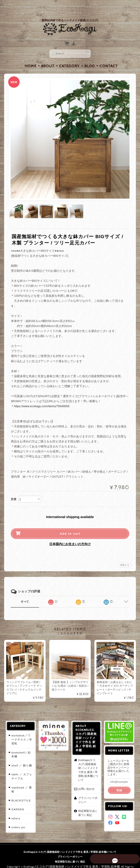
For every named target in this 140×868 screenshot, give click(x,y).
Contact (109, 57)
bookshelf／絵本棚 (21, 746)
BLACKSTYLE (21, 792)
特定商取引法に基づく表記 (88, 804)
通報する (125, 556)
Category (69, 57)
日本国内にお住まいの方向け (70, 535)
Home (31, 57)
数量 (14, 490)
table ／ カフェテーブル (22, 768)
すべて (25, 593)
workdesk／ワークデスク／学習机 (22, 731)
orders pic (18, 819)
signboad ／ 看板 (21, 781)
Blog (90, 57)
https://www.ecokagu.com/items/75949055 (42, 397)
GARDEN (18, 801)
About (48, 57)
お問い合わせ (86, 780)
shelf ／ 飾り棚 (21, 757)
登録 (119, 782)
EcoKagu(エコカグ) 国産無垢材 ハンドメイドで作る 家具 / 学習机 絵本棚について (88, 761)
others (16, 809)
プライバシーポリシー (88, 791)
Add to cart (70, 525)
